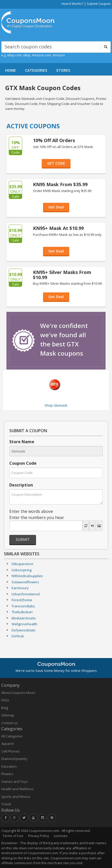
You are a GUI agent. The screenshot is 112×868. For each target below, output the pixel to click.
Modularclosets (24, 618)
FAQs (5, 700)
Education (9, 766)
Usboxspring (21, 570)
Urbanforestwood (26, 594)
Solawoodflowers (25, 582)
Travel (6, 804)
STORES (63, 70)
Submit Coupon (99, 4)
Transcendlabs (23, 606)
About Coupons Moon (18, 693)
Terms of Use (13, 836)
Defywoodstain (24, 630)
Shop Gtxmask (56, 405)
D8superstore (22, 564)
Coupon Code (23, 463)
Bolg (5, 708)
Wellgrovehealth (24, 624)
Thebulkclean (22, 612)
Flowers (7, 774)
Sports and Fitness (16, 797)
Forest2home (22, 600)
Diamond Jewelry (14, 759)
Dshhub (18, 636)
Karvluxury (20, 588)
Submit (23, 539)
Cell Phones (11, 751)
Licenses (61, 836)
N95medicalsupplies (27, 576)
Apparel (7, 744)
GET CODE (56, 163)
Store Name (22, 442)
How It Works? (72, 4)
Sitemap (8, 715)
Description (21, 485)
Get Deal (56, 207)
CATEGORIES (36, 70)
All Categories (12, 736)
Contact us (10, 723)
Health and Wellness (18, 789)
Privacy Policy (39, 836)
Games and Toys (15, 781)
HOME (11, 70)
